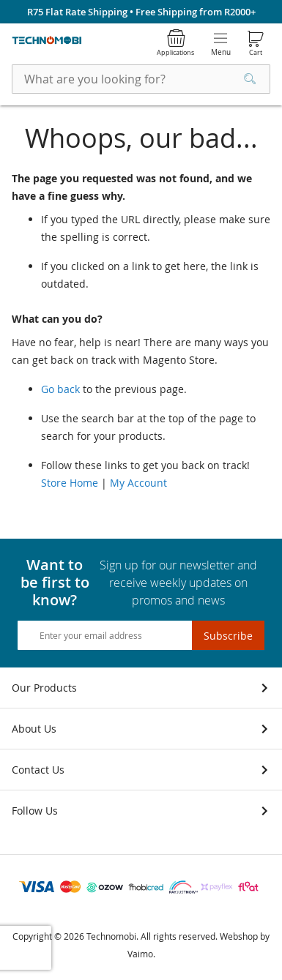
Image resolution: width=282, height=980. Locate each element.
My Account (138, 483)
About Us (34, 729)
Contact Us (38, 770)
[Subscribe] (228, 635)
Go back (60, 389)
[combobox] (141, 79)
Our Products (44, 688)
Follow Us (35, 811)
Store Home (70, 483)
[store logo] (47, 41)
